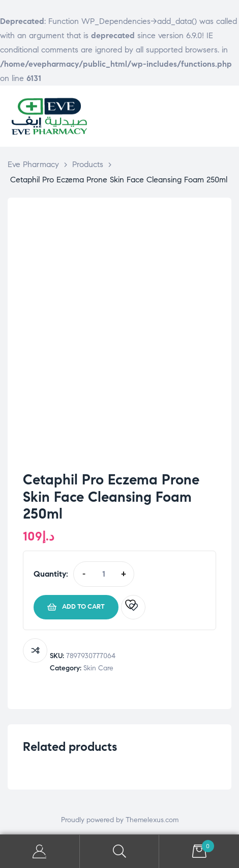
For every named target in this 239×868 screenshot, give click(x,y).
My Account (40, 851)
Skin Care (98, 668)
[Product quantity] (103, 574)
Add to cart (83, 607)
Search (120, 851)
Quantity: (51, 574)
